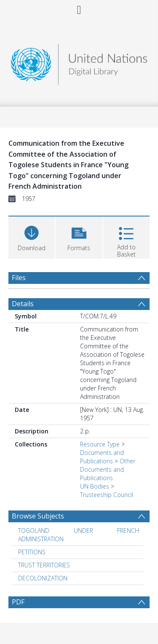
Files (19, 278)
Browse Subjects (38, 516)
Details (23, 304)
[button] (79, 236)
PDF (18, 602)
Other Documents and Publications (108, 469)
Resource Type (100, 444)
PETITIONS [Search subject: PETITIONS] (32, 552)
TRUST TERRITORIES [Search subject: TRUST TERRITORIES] (44, 565)
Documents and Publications (102, 457)
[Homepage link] (79, 62)
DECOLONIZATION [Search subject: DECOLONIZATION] (43, 578)
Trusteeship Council (107, 495)
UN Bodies (95, 486)
